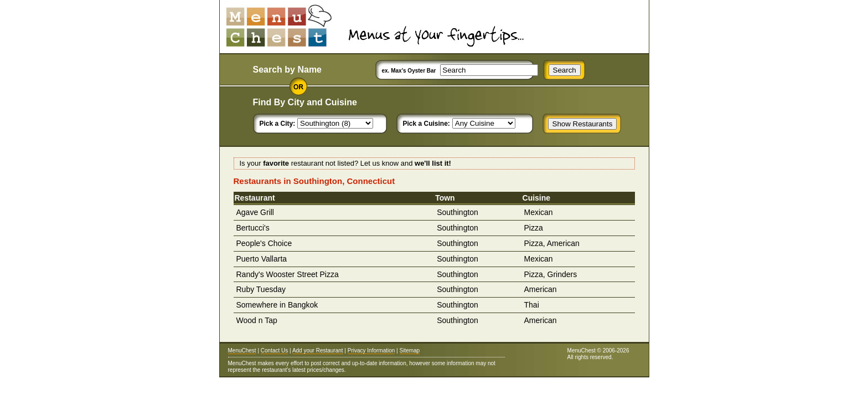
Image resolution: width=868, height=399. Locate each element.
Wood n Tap (257, 320)
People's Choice (264, 243)
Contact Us (274, 351)
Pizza (534, 228)
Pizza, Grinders (551, 274)
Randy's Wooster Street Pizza (288, 274)
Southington (458, 212)
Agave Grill (255, 212)
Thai (532, 305)
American (541, 289)
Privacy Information (371, 351)
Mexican (539, 212)
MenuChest (242, 351)
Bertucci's (253, 228)
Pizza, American (552, 243)
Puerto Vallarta (262, 259)
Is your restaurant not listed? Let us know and (345, 163)
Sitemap (410, 351)
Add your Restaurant (318, 351)
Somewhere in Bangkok (277, 305)
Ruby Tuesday (261, 289)
